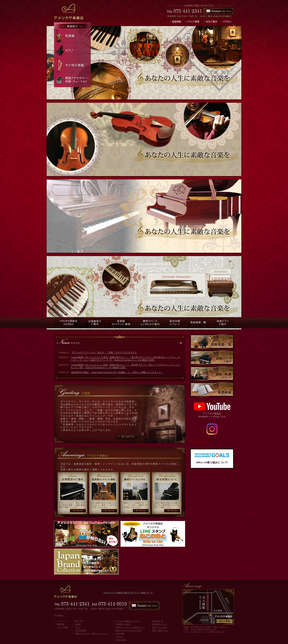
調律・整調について (161, 630)
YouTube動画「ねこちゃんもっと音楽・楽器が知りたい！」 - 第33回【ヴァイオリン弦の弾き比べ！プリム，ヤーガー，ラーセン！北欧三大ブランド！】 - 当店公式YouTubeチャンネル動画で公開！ (125, 359)
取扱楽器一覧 (158, 621)
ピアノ (78, 627)
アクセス (119, 637)
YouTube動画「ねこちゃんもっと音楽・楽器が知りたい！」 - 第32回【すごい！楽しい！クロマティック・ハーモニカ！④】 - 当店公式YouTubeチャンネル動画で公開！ (125, 366)
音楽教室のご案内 (123, 624)
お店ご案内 (120, 633)
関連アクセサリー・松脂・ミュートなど (92, 633)
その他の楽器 (81, 630)
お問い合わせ (121, 640)
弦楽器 (78, 624)
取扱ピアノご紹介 (160, 627)
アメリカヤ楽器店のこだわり (127, 621)
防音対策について (160, 624)
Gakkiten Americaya (199, 441)
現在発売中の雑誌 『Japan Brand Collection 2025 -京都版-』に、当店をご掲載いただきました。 (117, 372)
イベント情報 (62, 627)
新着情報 (60, 624)
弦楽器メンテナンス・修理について (130, 627)
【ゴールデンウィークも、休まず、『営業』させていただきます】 (104, 353)
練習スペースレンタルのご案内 (128, 630)
